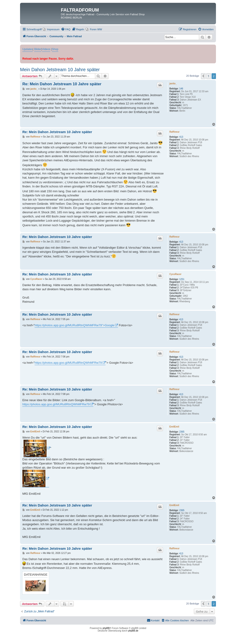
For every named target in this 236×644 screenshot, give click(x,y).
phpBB (106, 628)
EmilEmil (174, 427)
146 (181, 89)
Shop (55, 49)
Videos (46, 49)
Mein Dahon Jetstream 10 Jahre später (60, 70)
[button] (203, 76)
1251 (182, 279)
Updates (28, 49)
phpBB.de (133, 631)
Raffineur (174, 132)
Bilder (38, 49)
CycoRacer (175, 274)
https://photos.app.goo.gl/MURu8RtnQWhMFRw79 (68, 363)
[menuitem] (51, 29)
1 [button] (208, 76)
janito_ (173, 84)
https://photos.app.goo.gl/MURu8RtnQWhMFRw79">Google (74, 325)
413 (181, 137)
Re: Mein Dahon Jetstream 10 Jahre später (62, 84)
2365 (182, 432)
